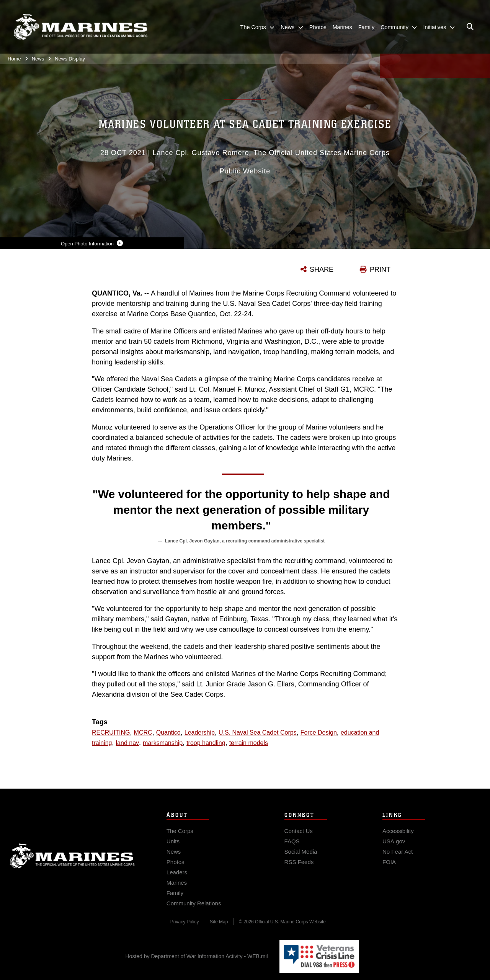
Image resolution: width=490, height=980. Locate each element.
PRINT (380, 269)
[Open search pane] (470, 27)
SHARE (322, 269)
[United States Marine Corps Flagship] (80, 27)
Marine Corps (72, 869)
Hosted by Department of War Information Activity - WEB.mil (197, 956)
